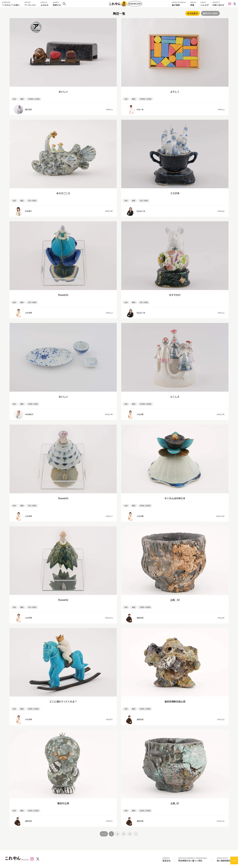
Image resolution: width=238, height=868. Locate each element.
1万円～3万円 (33, 404)
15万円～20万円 (145, 404)
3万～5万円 (32, 201)
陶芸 (22, 99)
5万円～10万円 (145, 506)
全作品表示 (193, 13)
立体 (14, 99)
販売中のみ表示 (210, 13)
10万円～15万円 (34, 99)
